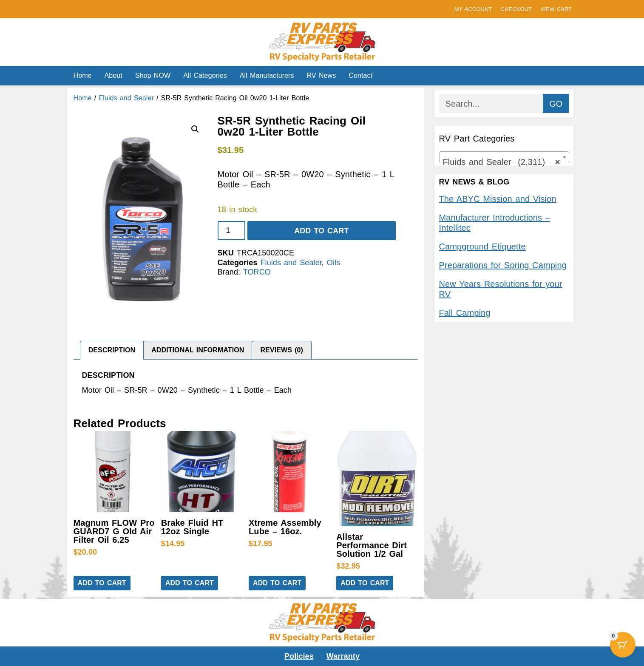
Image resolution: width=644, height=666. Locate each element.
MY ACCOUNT (473, 9)
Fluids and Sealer (126, 98)
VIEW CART (556, 9)
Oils (333, 263)
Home (83, 75)
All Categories (205, 75)
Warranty (343, 656)
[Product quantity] (231, 231)
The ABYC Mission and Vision (498, 199)
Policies (299, 656)
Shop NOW (153, 75)
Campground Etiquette (482, 247)
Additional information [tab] (198, 350)
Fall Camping (465, 313)
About (113, 75)
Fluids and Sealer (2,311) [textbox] (502, 162)
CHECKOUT (516, 9)
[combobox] (504, 157)
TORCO (257, 272)
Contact (360, 75)
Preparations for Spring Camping (503, 265)
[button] (195, 129)
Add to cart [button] (102, 583)
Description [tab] (112, 350)
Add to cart (321, 231)
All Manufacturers (267, 75)
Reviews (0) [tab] (282, 350)
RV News (322, 75)
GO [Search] (556, 104)
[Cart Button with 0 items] (623, 645)
